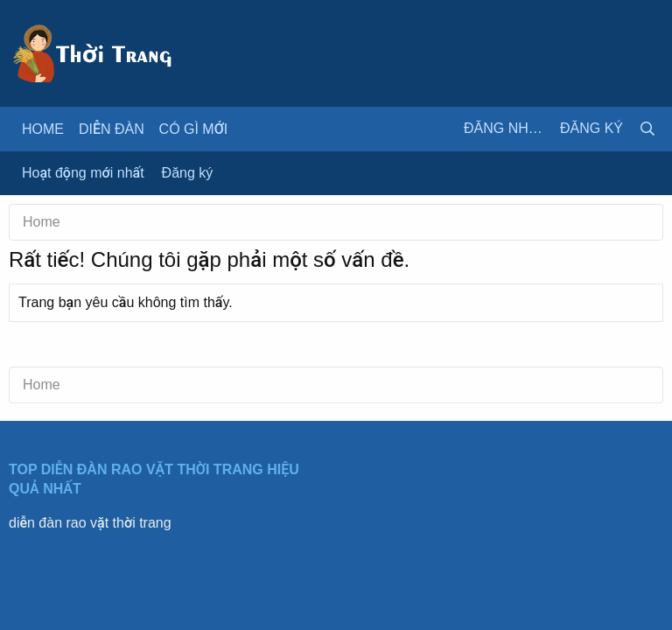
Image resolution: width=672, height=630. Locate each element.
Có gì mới (194, 129)
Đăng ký (188, 173)
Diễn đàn (112, 129)
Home (43, 129)
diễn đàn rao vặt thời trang (90, 523)
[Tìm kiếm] (647, 129)
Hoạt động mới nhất (83, 173)
